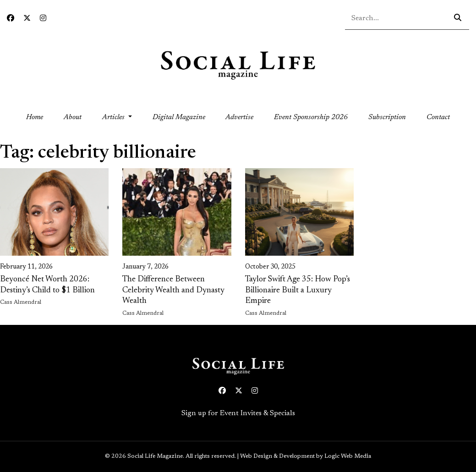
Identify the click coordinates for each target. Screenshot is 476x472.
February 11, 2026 (26, 267)
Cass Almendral (21, 302)
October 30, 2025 (270, 267)
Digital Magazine (179, 117)
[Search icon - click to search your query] (458, 18)
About (73, 117)
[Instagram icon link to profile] (43, 19)
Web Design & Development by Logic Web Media (306, 456)
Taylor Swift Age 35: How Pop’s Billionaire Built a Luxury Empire (298, 290)
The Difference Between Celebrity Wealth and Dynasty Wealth (173, 290)
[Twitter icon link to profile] (27, 19)
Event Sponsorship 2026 (311, 117)
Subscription (387, 117)
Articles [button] (114, 117)
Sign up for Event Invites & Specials (238, 413)
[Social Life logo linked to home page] (238, 65)
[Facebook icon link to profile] (11, 19)
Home (40, 116)
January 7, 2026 (145, 267)
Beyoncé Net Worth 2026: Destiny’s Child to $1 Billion (47, 285)
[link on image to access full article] (54, 212)
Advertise (239, 117)
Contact (438, 117)
